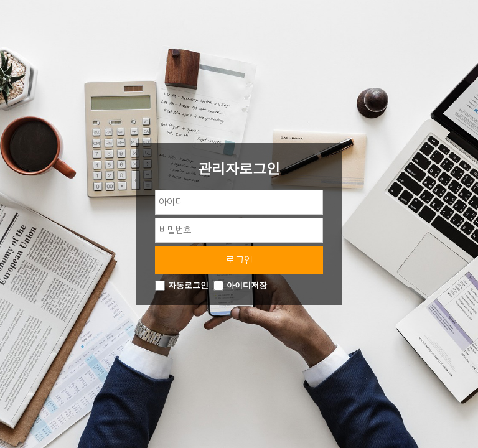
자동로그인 (188, 286)
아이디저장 (247, 286)
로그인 (239, 260)
